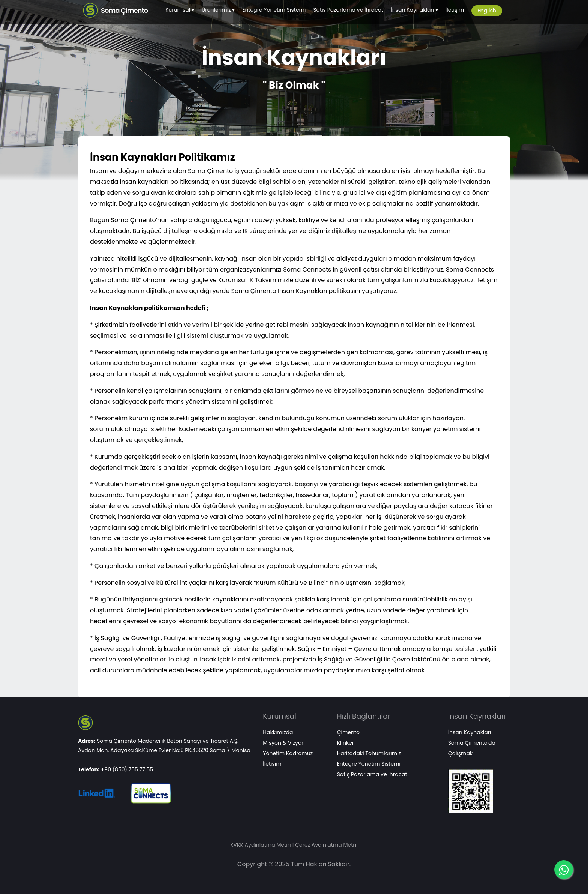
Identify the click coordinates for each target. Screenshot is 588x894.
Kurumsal (178, 10)
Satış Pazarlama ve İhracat (348, 10)
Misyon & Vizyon (284, 743)
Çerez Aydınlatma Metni (326, 845)
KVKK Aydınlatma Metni (260, 845)
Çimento (348, 732)
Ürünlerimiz (216, 10)
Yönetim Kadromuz (288, 753)
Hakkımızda (278, 732)
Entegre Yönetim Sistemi (274, 10)
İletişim (455, 10)
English (487, 11)
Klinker (346, 743)
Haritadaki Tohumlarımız (369, 753)
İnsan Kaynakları (412, 10)
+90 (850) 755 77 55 (127, 769)
